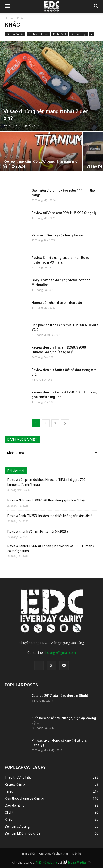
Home (9, 18)
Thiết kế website (46, 862)
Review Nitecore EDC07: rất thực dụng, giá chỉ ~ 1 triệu (47, 500)
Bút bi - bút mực (38, 34)
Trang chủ (28, 854)
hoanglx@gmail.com (61, 652)
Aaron (8, 125)
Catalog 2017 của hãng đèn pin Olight (60, 696)
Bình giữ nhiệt (15, 34)
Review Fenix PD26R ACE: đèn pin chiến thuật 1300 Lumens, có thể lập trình (51, 548)
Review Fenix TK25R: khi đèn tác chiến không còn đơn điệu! (50, 516)
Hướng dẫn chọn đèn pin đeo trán (57, 303)
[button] (96, 6)
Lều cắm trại (78, 34)
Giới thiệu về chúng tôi (53, 854)
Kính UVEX (60, 34)
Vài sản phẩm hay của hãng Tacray (58, 235)
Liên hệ (77, 854)
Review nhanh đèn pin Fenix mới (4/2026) (38, 532)
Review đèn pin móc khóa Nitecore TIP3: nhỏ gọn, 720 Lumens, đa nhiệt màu (46, 482)
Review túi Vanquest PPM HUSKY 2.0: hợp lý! (65, 213)
